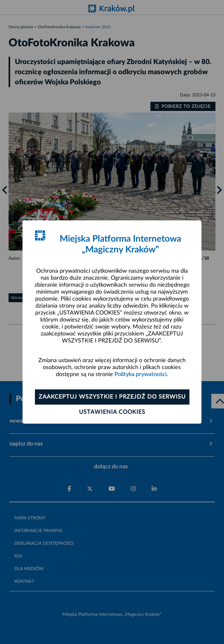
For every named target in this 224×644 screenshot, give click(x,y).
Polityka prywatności (141, 374)
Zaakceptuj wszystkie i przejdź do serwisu (112, 397)
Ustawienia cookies (112, 412)
